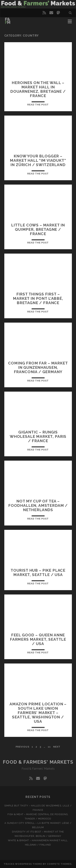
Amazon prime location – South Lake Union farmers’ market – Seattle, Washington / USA (38, 713)
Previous (22, 747)
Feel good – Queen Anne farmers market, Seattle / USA (38, 639)
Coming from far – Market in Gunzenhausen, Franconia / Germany (38, 367)
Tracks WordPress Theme (23, 864)
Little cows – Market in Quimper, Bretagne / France (38, 229)
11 (49, 747)
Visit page (38, 4)
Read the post (38, 105)
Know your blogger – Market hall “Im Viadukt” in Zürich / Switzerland (38, 160)
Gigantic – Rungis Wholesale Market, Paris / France (38, 436)
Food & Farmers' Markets (38, 762)
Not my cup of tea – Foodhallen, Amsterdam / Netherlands (38, 505)
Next (57, 747)
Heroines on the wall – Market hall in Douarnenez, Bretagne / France (38, 89)
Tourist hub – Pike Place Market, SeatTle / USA (38, 572)
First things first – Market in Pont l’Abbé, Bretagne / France (38, 298)
